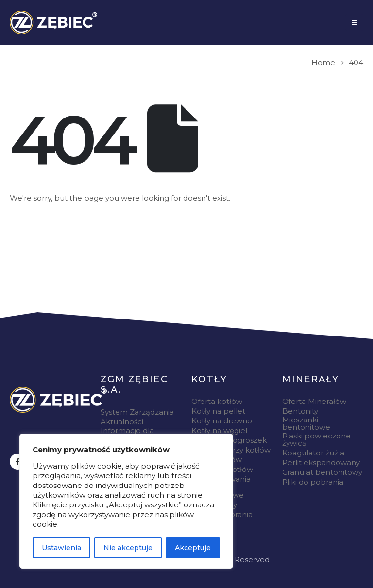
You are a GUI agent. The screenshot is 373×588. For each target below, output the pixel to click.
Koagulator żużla (313, 453)
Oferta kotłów (217, 401)
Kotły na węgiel (219, 430)
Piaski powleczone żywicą (316, 439)
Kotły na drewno (222, 421)
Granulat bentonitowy (322, 472)
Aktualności (122, 422)
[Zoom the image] (58, 400)
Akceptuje (193, 548)
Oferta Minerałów (314, 401)
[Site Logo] (53, 22)
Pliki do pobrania (313, 482)
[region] (126, 501)
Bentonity (300, 411)
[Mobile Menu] (354, 22)
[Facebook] (18, 462)
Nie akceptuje (128, 548)
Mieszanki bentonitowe (306, 423)
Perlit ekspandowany (321, 462)
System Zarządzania (137, 412)
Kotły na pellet (218, 411)
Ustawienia (61, 548)
